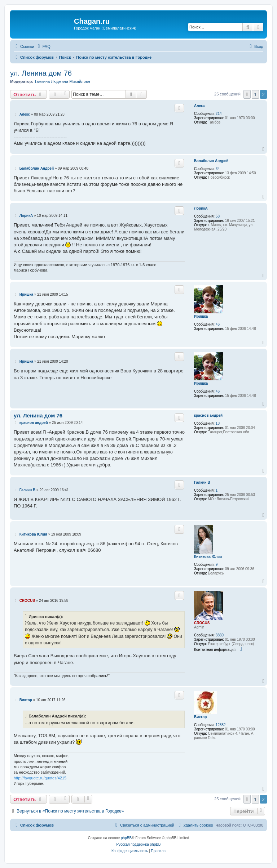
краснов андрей (208, 415)
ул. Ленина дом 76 (41, 73)
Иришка (201, 316)
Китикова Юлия (208, 557)
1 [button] (255, 94)
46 (218, 324)
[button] (247, 94)
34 (218, 169)
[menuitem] (43, 46)
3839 (220, 635)
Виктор (200, 717)
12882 (221, 725)
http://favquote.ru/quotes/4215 (40, 778)
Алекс (199, 106)
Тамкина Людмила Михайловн (62, 81)
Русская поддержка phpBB (138, 844)
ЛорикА (201, 208)
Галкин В (202, 482)
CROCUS (202, 623)
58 (218, 216)
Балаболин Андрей (211, 161)
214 (219, 114)
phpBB (126, 838)
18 (218, 423)
